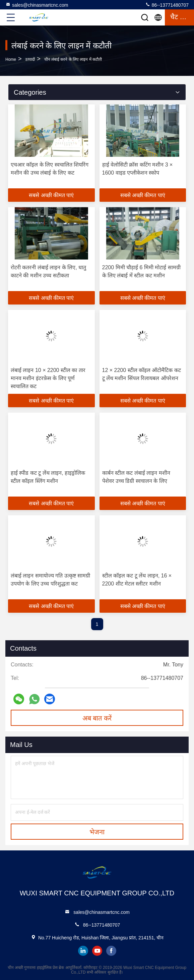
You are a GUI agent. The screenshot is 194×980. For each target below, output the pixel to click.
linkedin (83, 951)
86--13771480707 (167, 5)
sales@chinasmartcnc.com (37, 5)
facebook (111, 951)
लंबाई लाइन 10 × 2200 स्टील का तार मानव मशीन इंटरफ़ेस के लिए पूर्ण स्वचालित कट (48, 378)
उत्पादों (30, 59)
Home (11, 59)
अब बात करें (97, 718)
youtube (97, 951)
